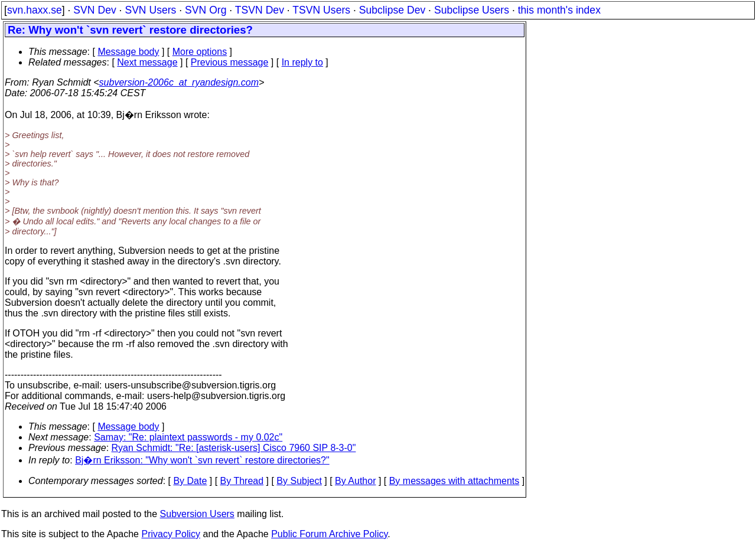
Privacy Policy (171, 534)
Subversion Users (197, 514)
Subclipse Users (472, 10)
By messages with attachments (454, 481)
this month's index (559, 10)
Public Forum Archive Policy (329, 534)
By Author (355, 481)
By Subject (299, 481)
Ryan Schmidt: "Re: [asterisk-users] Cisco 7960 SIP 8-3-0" (234, 448)
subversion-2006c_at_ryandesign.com (179, 82)
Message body (128, 52)
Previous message (230, 62)
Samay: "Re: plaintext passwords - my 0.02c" (188, 437)
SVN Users (150, 10)
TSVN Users (321, 10)
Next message (147, 62)
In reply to (302, 62)
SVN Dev (94, 10)
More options (200, 52)
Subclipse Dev (392, 10)
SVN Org (206, 10)
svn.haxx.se (35, 10)
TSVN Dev (260, 10)
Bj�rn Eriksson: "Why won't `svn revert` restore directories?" (202, 460)
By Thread (242, 481)
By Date (190, 481)
